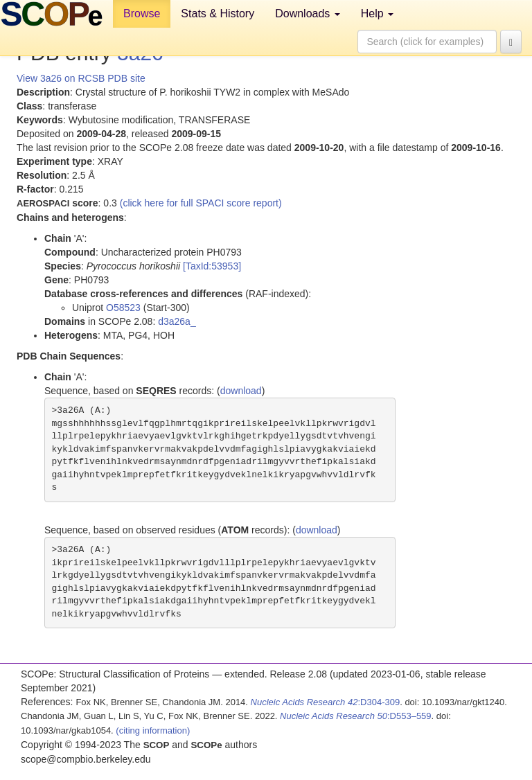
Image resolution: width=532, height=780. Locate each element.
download (241, 391)
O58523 (123, 308)
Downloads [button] (308, 14)
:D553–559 (356, 716)
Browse (142, 14)
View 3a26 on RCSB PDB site (81, 78)
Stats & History (218, 14)
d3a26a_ (177, 321)
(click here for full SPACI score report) (201, 203)
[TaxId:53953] (212, 266)
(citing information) (153, 730)
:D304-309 (326, 702)
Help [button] (377, 14)
